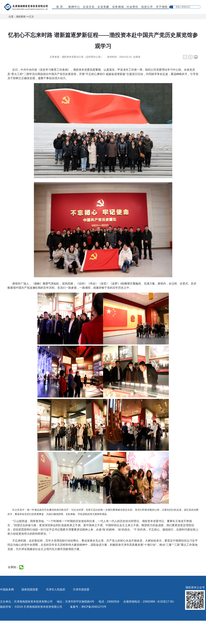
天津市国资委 (81, 589)
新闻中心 (74, 7)
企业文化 (89, 7)
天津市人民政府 (56, 589)
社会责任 (132, 7)
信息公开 (147, 7)
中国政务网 (7, 589)
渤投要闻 (21, 17)
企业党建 (103, 7)
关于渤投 (162, 7)
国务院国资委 (30, 589)
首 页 (60, 7)
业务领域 (118, 7)
